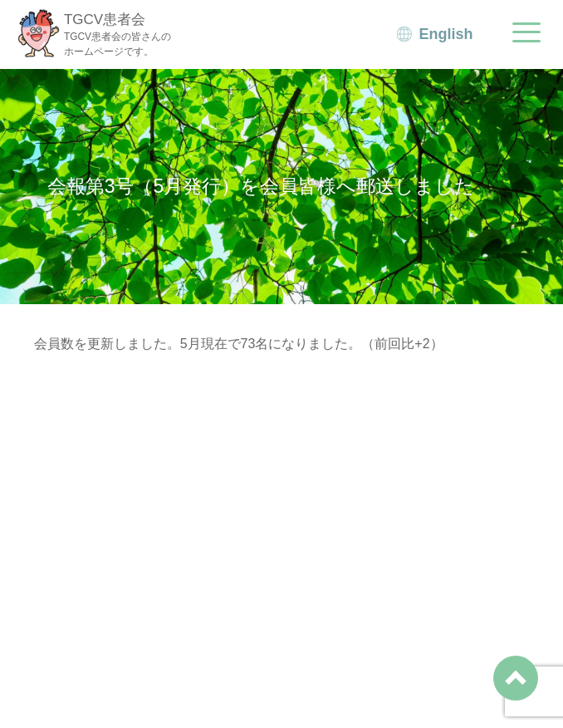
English (446, 34)
